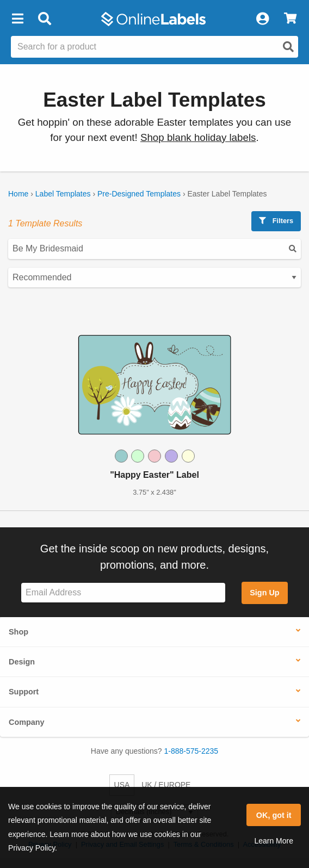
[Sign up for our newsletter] (123, 593)
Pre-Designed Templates (139, 194)
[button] (17, 19)
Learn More (274, 841)
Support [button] (24, 692)
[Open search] (288, 47)
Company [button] (27, 722)
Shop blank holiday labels (198, 137)
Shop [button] (18, 632)
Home (18, 194)
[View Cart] (290, 19)
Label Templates (63, 194)
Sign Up (264, 593)
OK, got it (274, 815)
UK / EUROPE (166, 785)
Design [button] (22, 662)
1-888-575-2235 (191, 751)
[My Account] (262, 19)
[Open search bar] (44, 19)
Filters (276, 221)
